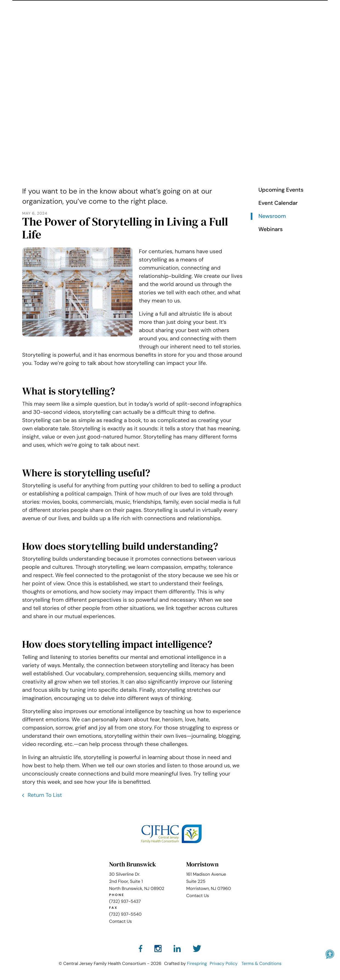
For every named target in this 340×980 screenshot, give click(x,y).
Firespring (197, 963)
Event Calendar (278, 203)
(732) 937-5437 (125, 900)
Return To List (44, 794)
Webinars (271, 229)
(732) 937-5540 (125, 913)
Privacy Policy (224, 963)
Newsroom (272, 216)
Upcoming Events (281, 189)
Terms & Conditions (261, 963)
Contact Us (120, 920)
